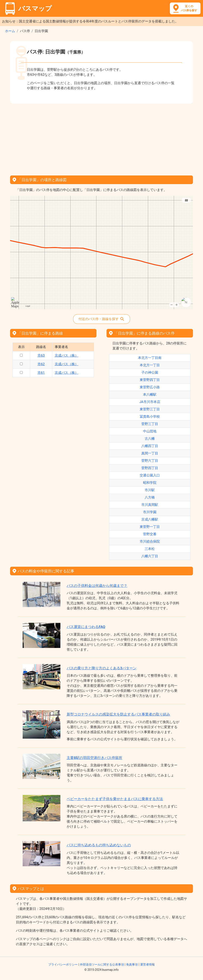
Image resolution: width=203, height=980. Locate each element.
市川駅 (150, 490)
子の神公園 (150, 372)
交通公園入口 (150, 475)
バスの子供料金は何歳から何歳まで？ (97, 586)
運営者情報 (147, 964)
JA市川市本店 (150, 402)
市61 (41, 373)
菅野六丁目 (150, 461)
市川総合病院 (150, 541)
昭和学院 (150, 483)
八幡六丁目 (150, 556)
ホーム (10, 31)
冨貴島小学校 (150, 417)
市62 (41, 364)
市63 (41, 355)
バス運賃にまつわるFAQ (86, 627)
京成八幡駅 (150, 519)
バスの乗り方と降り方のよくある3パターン (102, 668)
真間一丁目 (150, 453)
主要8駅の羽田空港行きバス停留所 (94, 758)
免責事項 (132, 964)
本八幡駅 (150, 394)
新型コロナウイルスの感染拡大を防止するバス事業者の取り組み (118, 714)
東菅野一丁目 (150, 527)
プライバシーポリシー (63, 964)
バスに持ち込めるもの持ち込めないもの (99, 845)
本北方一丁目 (150, 365)
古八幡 (150, 439)
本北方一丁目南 (150, 358)
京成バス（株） (66, 355)
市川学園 (150, 512)
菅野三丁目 (150, 424)
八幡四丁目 (150, 446)
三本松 (150, 549)
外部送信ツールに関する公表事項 (102, 964)
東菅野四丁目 (150, 380)
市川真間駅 (150, 505)
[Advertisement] (101, 138)
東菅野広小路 (150, 387)
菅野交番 (150, 534)
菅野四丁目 (150, 468)
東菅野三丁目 (150, 409)
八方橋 (150, 497)
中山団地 (150, 431)
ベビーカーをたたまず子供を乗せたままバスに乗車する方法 (115, 799)
